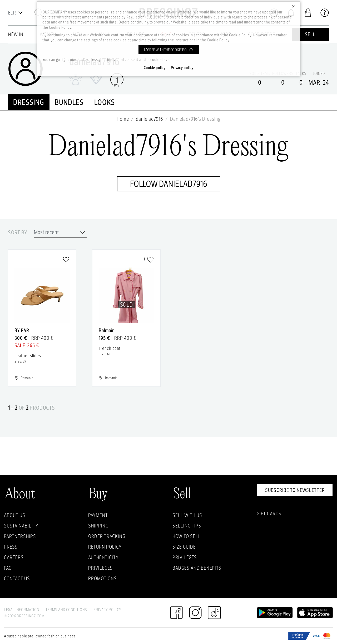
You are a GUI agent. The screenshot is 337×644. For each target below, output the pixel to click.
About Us (15, 515)
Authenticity (103, 557)
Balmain (107, 330)
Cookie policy (155, 68)
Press (11, 547)
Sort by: (18, 233)
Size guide (184, 547)
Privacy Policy (107, 610)
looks (105, 102)
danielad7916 (150, 119)
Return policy (105, 547)
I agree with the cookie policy (169, 50)
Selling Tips (187, 526)
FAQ (8, 568)
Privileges (100, 568)
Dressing (29, 102)
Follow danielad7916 (169, 184)
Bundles (69, 102)
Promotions (103, 578)
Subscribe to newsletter (295, 490)
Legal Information (22, 610)
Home (123, 119)
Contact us (17, 578)
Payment (98, 515)
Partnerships (20, 536)
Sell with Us (187, 515)
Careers (14, 557)
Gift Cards (269, 514)
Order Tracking (107, 536)
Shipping (98, 526)
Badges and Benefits (197, 568)
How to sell (187, 536)
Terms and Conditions (66, 610)
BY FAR (22, 330)
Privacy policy (182, 68)
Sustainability (21, 526)
